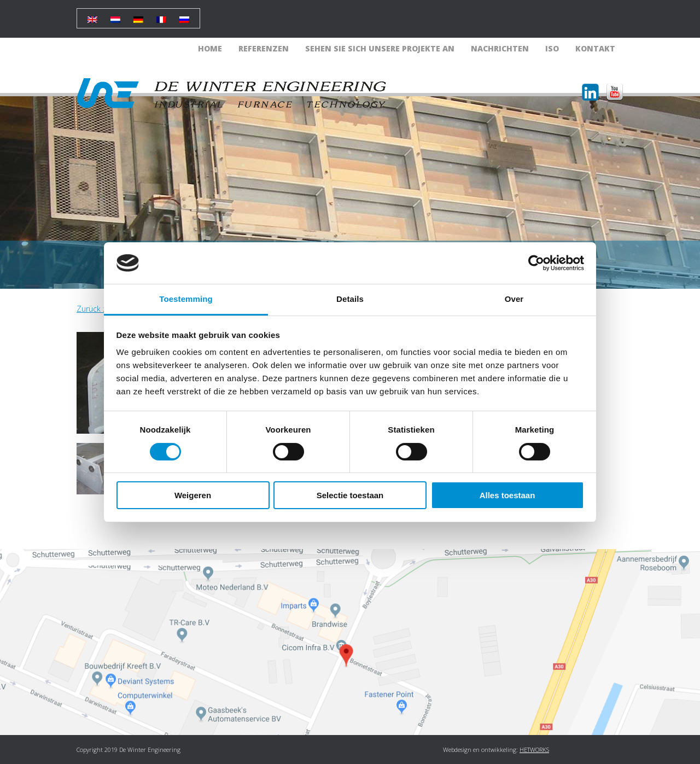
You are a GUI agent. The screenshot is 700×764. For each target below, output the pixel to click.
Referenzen (264, 48)
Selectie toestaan (350, 495)
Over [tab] (514, 299)
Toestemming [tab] (186, 299)
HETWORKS (534, 750)
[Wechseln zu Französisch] (161, 16)
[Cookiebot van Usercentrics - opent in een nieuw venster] (536, 263)
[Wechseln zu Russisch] (184, 16)
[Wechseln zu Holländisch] (115, 16)
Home (210, 48)
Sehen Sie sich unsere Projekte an (380, 48)
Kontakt (595, 48)
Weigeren (193, 495)
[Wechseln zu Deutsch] (138, 16)
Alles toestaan (507, 495)
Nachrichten (500, 48)
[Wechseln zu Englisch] (92, 16)
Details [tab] (350, 299)
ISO (552, 48)
